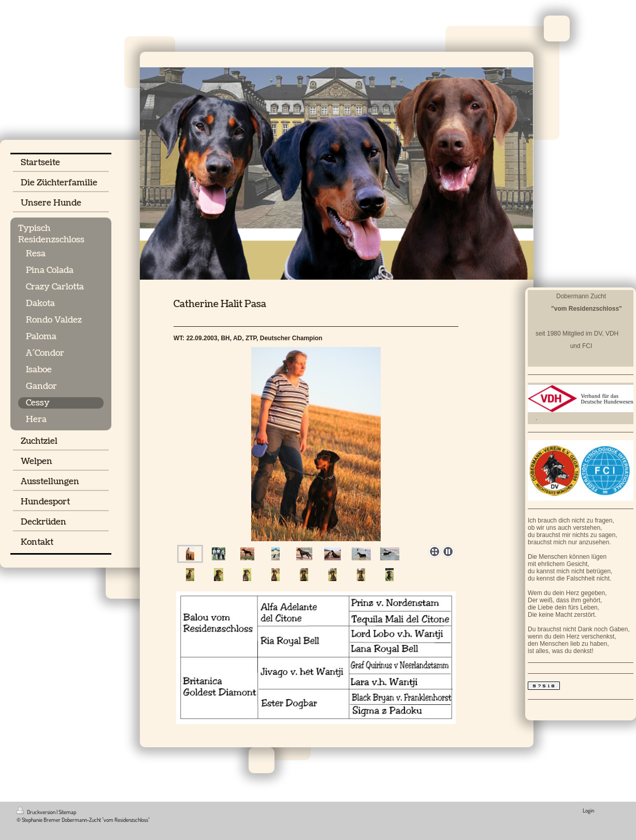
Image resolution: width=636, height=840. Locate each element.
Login (588, 810)
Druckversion (37, 812)
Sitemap (67, 812)
